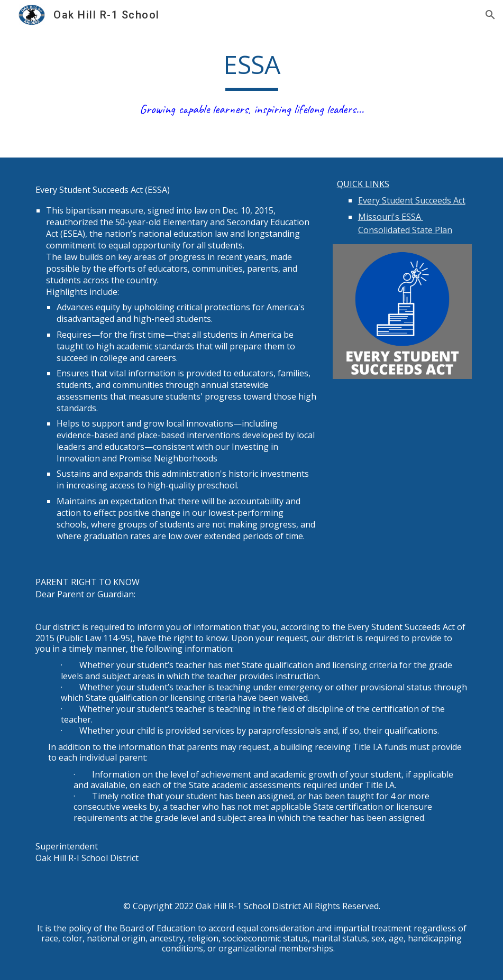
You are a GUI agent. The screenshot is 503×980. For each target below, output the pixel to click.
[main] (252, 84)
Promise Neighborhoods (168, 458)
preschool (217, 485)
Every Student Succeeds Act (412, 200)
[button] (490, 15)
